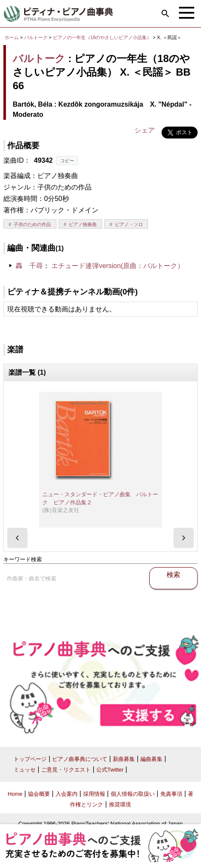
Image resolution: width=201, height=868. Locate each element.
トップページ (30, 759)
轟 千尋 (29, 266)
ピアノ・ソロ (129, 224)
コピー (67, 161)
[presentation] (17, 538)
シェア (145, 130)
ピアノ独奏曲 (83, 224)
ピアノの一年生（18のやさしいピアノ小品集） (103, 37)
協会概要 (39, 794)
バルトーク (36, 37)
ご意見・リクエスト (66, 770)
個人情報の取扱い (133, 794)
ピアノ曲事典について (80, 759)
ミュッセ (25, 770)
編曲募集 (151, 759)
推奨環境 (120, 804)
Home (15, 794)
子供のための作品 (32, 224)
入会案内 (67, 794)
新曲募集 (124, 759)
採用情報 (94, 794)
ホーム (12, 37)
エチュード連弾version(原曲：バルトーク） (118, 266)
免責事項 (171, 794)
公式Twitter (110, 770)
